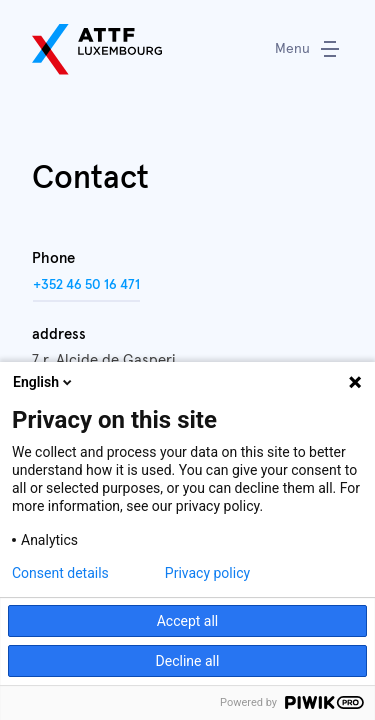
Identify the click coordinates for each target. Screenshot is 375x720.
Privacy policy (207, 573)
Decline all (188, 661)
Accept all (188, 621)
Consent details (60, 573)
